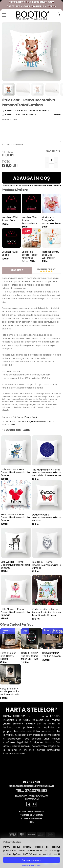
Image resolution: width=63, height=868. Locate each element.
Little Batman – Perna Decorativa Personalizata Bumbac (15, 473)
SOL (32, 822)
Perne (20, 417)
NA (14, 417)
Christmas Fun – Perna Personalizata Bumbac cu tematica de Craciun (46, 612)
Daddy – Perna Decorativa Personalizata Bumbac (47, 518)
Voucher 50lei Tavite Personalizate (29, 220)
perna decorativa (39, 422)
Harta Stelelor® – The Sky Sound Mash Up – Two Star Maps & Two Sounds (31, 659)
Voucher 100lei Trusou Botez (10, 219)
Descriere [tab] (17, 270)
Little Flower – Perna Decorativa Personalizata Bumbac (15, 612)
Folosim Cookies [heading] (12, 842)
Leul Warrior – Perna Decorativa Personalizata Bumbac (15, 565)
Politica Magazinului (32, 812)
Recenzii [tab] (42, 269)
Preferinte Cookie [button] (32, 866)
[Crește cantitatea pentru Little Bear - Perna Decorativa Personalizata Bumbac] (56, 162)
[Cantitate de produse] (52, 160)
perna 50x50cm (23, 422)
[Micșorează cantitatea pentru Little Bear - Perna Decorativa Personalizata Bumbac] (47, 162)
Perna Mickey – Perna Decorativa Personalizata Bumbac (15, 518)
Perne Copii (31, 417)
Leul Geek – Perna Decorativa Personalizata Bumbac (47, 565)
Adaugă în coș (32, 178)
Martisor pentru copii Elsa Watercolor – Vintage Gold (51, 256)
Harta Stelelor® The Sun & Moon (51, 655)
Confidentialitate (32, 819)
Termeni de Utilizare (32, 815)
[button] (4, 15)
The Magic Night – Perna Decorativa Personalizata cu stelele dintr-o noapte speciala (47, 474)
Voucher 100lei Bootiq (10, 253)
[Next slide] (55, 52)
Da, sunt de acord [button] (32, 860)
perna (12, 422)
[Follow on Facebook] (29, 804)
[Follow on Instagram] (34, 804)
